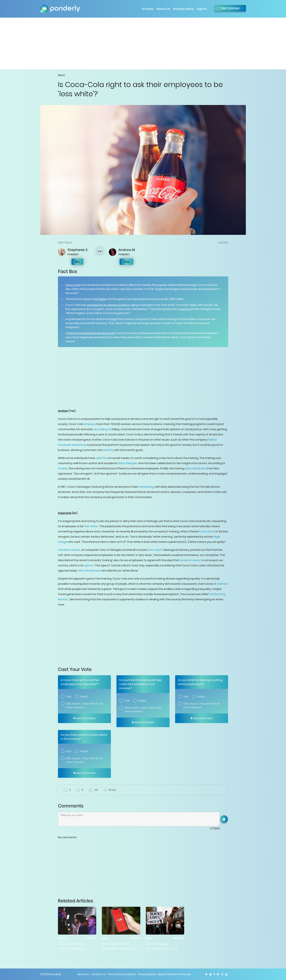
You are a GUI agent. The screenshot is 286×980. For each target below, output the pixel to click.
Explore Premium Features (174, 974)
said (114, 319)
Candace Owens (69, 550)
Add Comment (84, 718)
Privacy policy (183, 9)
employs (90, 424)
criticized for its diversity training (108, 305)
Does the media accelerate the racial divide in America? (161, 946)
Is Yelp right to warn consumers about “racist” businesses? (120, 946)
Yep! (69, 697)
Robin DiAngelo (128, 463)
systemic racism (191, 560)
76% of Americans (89, 571)
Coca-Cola (73, 285)
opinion (89, 565)
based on (186, 309)
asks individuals (195, 468)
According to (102, 429)
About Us (163, 9)
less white (91, 526)
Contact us (98, 974)
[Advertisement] (143, 43)
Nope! (84, 697)
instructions (207, 531)
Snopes (63, 468)
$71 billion (101, 299)
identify (108, 450)
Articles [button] (148, 9)
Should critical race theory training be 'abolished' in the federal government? (76, 946)
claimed (222, 584)
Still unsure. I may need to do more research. (84, 705)
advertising (146, 487)
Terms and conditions (122, 974)
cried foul (102, 458)
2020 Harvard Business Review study (91, 333)
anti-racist (155, 550)
